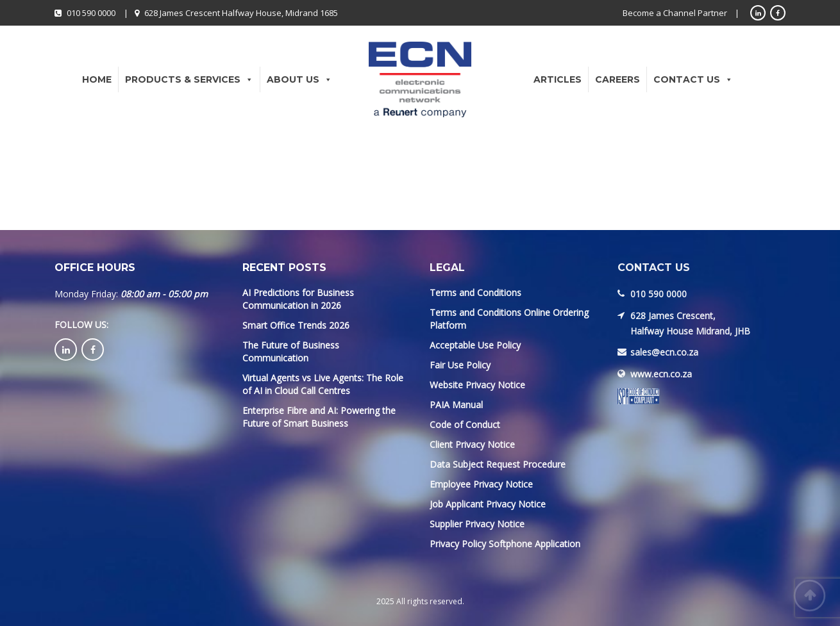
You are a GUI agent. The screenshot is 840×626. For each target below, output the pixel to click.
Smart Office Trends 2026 (296, 325)
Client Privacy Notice (472, 444)
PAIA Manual (456, 405)
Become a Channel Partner (675, 13)
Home (97, 79)
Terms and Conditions (475, 292)
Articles (558, 79)
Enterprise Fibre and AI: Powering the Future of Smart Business (319, 417)
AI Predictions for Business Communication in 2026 (298, 299)
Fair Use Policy (460, 365)
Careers (617, 79)
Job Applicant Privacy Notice (488, 504)
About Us (299, 79)
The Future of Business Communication (291, 351)
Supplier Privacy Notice (477, 524)
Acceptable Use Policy (475, 345)
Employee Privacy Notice (481, 484)
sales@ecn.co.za (664, 352)
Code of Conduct (465, 424)
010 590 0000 (91, 13)
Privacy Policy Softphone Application (505, 544)
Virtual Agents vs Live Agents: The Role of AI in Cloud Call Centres (323, 384)
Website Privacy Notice (477, 385)
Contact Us (693, 79)
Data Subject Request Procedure (498, 464)
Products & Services (189, 79)
